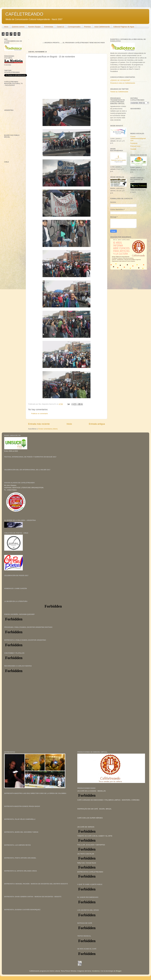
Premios (87, 27)
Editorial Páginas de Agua (124, 27)
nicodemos (96, 971)
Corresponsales (74, 27)
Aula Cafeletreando (102, 27)
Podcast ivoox (135, 146)
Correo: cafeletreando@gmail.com (138, 138)
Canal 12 (61, 27)
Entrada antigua (97, 424)
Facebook (134, 143)
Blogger (119, 971)
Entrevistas (49, 27)
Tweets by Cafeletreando (119, 92)
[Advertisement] (22, 693)
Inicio (6, 27)
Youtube (133, 149)
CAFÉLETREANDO (24, 14)
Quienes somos (18, 27)
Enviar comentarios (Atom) (48, 429)
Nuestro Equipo (34, 27)
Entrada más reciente (39, 424)
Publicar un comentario (40, 414)
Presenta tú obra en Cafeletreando (123, 83)
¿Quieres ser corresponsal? (120, 80)
